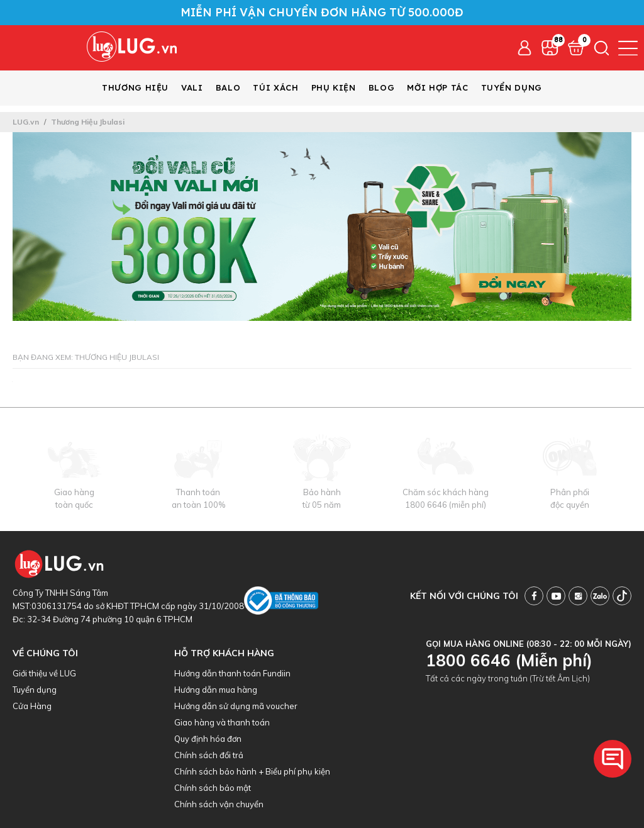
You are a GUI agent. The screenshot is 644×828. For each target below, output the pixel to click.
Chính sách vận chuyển (219, 804)
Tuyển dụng (35, 690)
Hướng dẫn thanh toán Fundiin (232, 673)
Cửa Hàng (32, 706)
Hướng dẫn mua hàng (216, 690)
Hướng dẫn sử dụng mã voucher (236, 706)
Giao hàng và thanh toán (222, 722)
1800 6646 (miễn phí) (446, 505)
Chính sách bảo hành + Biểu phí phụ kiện (252, 771)
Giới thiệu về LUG (44, 673)
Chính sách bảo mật (213, 788)
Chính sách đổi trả (209, 755)
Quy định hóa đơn (208, 739)
